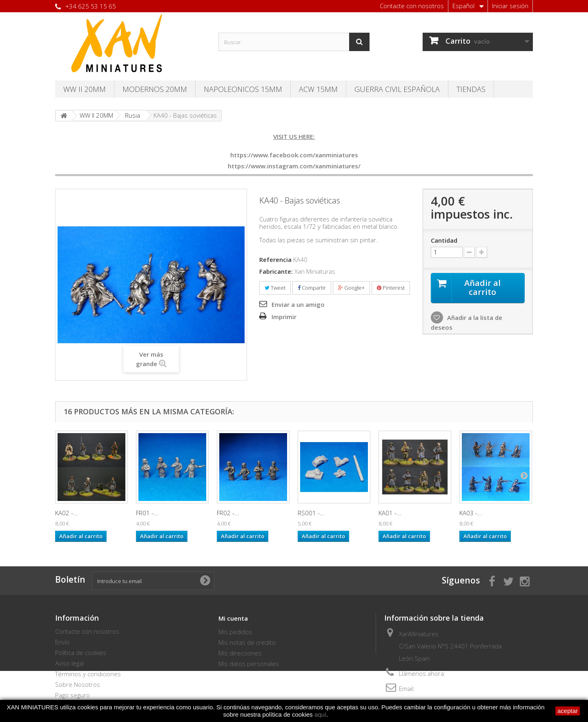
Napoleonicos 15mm (243, 89)
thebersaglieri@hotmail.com (455, 688)
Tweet (275, 288)
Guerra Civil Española (397, 89)
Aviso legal (69, 663)
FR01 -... (147, 513)
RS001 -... (311, 513)
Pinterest (391, 288)
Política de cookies (81, 653)
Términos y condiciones (88, 674)
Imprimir (284, 317)
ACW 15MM (318, 89)
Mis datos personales (249, 664)
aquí (320, 714)
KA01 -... (390, 513)
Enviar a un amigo (298, 304)
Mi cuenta (233, 618)
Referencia (275, 259)
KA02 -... (67, 513)
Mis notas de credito (247, 642)
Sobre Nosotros (78, 684)
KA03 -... (471, 513)
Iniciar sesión (510, 6)
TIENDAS (471, 89)
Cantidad (444, 240)
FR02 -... (228, 513)
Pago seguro (72, 695)
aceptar (568, 711)
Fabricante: (276, 271)
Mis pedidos (235, 632)
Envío (62, 642)
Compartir (312, 288)
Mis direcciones (240, 653)
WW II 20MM (85, 89)
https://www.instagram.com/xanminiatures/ (294, 166)
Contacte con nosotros (412, 6)
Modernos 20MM (155, 89)
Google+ (351, 288)
